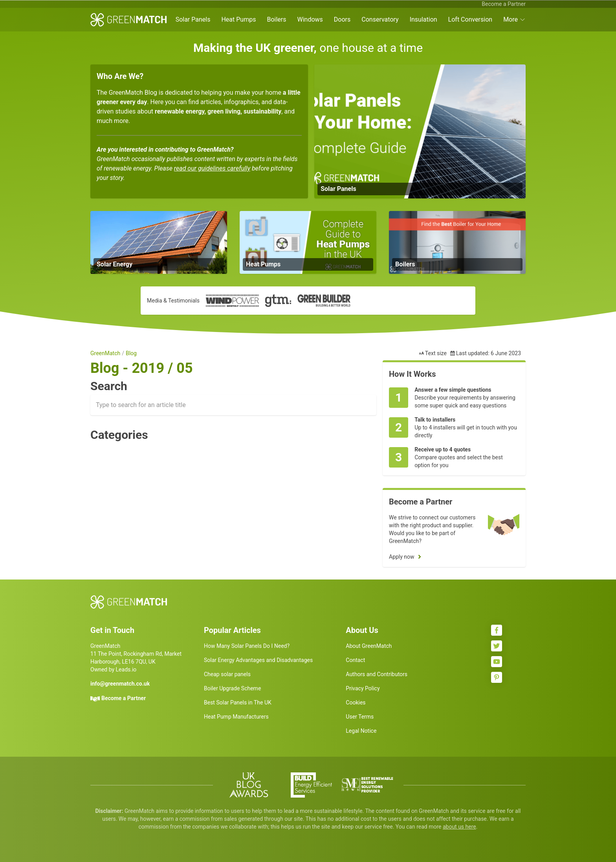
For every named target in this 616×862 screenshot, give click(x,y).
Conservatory (380, 19)
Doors (342, 19)
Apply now (402, 557)
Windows (310, 19)
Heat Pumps (238, 19)
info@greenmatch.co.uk (120, 684)
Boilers (276, 19)
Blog (131, 353)
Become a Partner (504, 4)
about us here (459, 827)
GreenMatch (105, 353)
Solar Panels (193, 19)
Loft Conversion (470, 19)
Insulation (423, 19)
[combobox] (233, 405)
